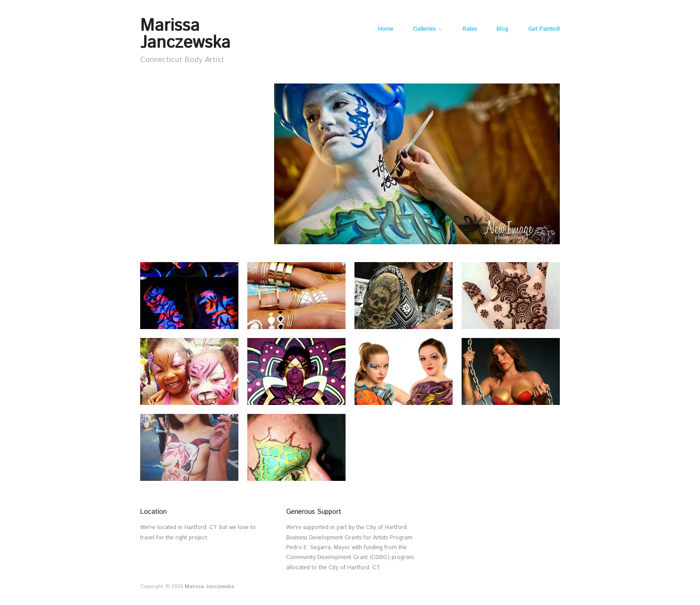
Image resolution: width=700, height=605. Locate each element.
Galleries (424, 30)
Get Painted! (544, 30)
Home (385, 30)
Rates (470, 30)
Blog (502, 30)
